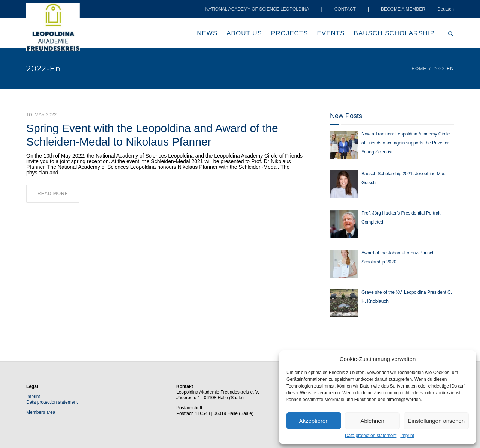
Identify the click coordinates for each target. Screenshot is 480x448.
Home (419, 69)
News (207, 33)
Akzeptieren (314, 421)
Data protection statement (371, 436)
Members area (41, 412)
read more (53, 194)
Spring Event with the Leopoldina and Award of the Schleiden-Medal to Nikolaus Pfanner (152, 135)
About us (244, 33)
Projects (290, 33)
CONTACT (345, 9)
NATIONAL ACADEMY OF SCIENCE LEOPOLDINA (257, 9)
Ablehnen (372, 421)
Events (331, 33)
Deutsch (445, 9)
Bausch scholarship (394, 33)
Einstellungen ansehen (436, 421)
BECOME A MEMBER (403, 9)
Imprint (407, 436)
